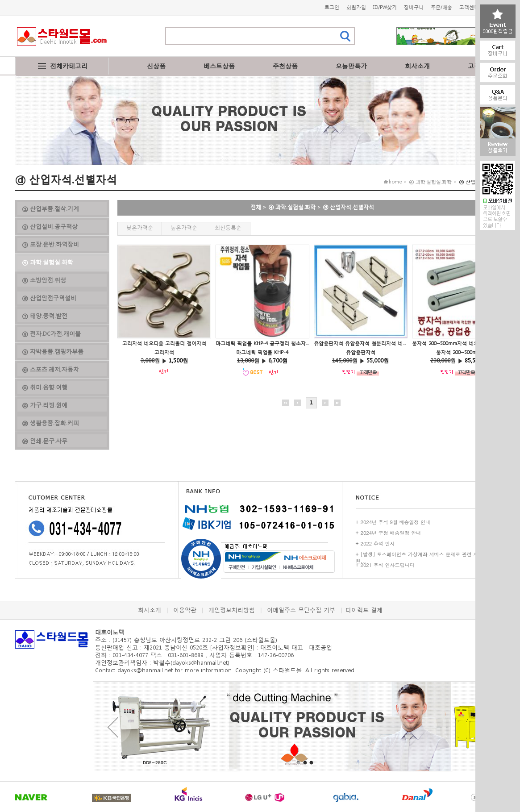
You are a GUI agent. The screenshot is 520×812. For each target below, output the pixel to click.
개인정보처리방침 (232, 610)
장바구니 (414, 7)
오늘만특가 (351, 66)
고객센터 (469, 7)
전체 (256, 207)
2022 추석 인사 (378, 543)
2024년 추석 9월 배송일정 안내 (396, 522)
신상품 (156, 66)
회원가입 (356, 7)
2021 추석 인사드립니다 (388, 565)
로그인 (332, 7)
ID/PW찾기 (385, 7)
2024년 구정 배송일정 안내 (391, 533)
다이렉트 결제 (364, 610)
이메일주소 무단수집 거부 (301, 610)
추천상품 (285, 66)
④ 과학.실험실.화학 (292, 207)
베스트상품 (219, 66)
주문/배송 (441, 7)
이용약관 (185, 610)
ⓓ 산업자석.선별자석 (348, 207)
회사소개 (417, 66)
